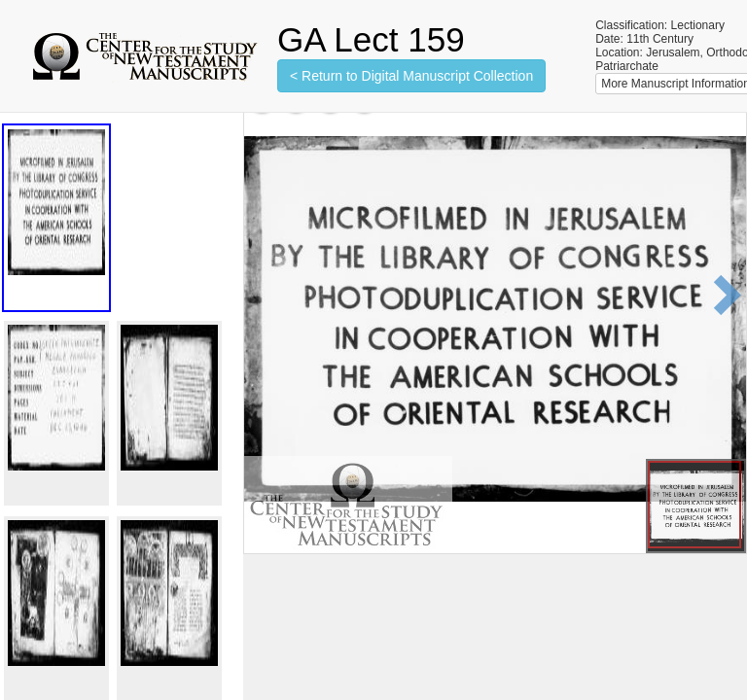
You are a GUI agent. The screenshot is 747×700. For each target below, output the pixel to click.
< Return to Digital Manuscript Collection (411, 76)
